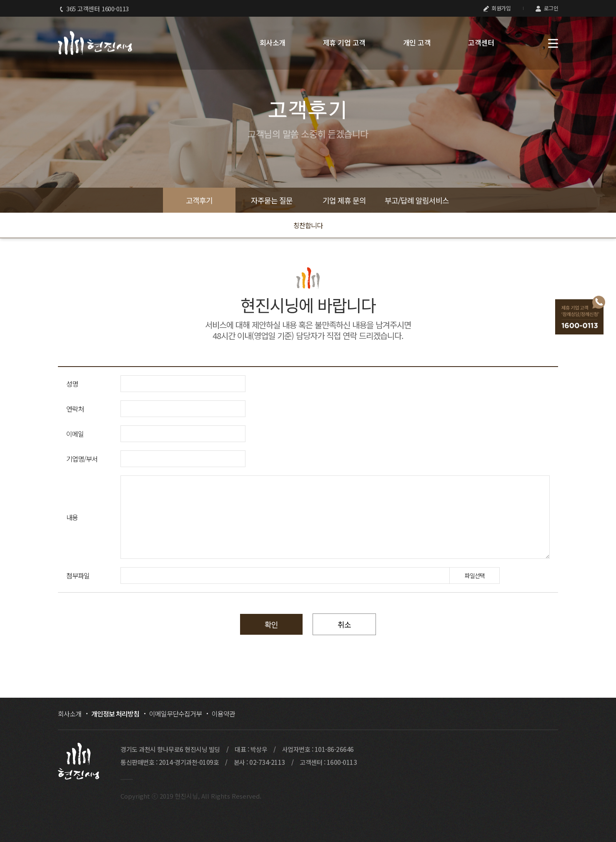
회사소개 (273, 43)
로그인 (547, 8)
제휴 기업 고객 (344, 43)
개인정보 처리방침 (115, 714)
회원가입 (497, 8)
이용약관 (223, 714)
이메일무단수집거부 (175, 714)
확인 (271, 624)
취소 (344, 624)
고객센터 (481, 43)
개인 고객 (417, 43)
